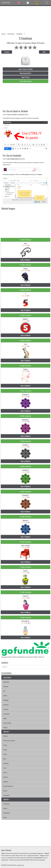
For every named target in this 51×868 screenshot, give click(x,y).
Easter (5, 808)
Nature (5, 777)
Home (3, 34)
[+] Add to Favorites (25, 240)
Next (44, 52)
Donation (4, 657)
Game (5, 754)
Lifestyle (6, 763)
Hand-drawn (7, 723)
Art (4, 691)
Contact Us (20, 865)
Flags (5, 718)
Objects (6, 782)
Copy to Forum (25, 77)
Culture (6, 736)
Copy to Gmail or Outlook (25, 69)
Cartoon (6, 709)
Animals (6, 686)
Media (5, 727)
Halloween (7, 813)
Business (6, 705)
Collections (11, 34)
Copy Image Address (25, 73)
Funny (5, 750)
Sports (5, 791)
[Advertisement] (25, 19)
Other (5, 817)
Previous (7, 52)
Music (5, 772)
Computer (6, 714)
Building (6, 700)
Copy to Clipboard (25, 260)
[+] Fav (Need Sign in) (25, 81)
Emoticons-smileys (9, 741)
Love (5, 768)
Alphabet (19, 34)
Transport (6, 795)
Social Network (8, 786)
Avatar (5, 696)
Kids (5, 759)
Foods (5, 745)
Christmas (6, 804)
